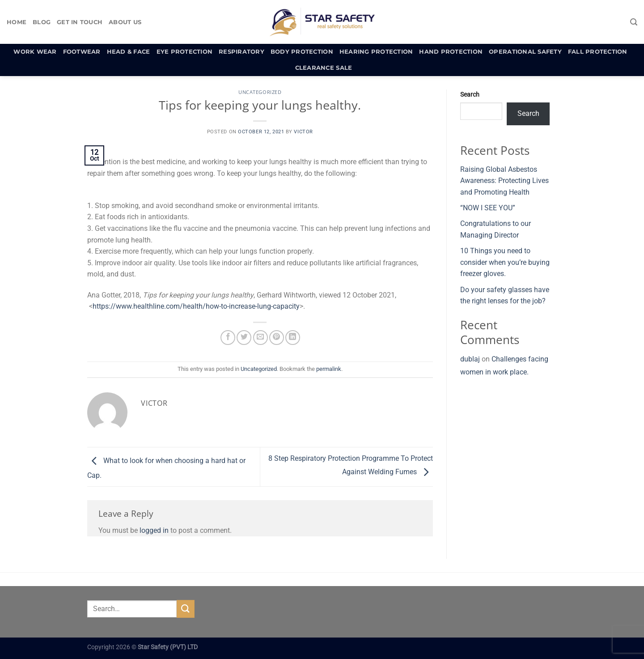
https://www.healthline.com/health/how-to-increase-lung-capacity (196, 306)
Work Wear (35, 52)
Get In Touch (80, 22)
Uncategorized (260, 92)
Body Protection (302, 52)
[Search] (634, 22)
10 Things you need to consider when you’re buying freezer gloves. (505, 262)
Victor (303, 132)
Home (17, 22)
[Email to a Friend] (261, 338)
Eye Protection (185, 52)
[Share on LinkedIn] (293, 338)
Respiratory (241, 52)
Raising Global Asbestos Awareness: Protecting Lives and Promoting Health (504, 181)
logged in (154, 530)
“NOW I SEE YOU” (488, 208)
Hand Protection (451, 52)
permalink (329, 369)
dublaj (470, 359)
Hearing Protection (376, 52)
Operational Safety (525, 52)
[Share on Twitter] (244, 338)
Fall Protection (598, 52)
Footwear (82, 52)
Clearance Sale (324, 68)
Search (470, 95)
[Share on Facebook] (228, 338)
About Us (125, 22)
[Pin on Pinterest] (277, 338)
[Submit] (186, 609)
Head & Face (129, 52)
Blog (42, 22)
